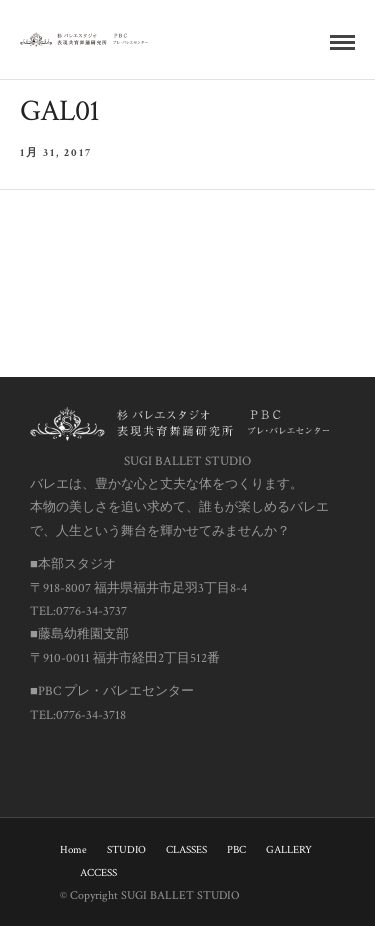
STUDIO (126, 850)
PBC (236, 850)
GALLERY (289, 850)
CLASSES (186, 850)
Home (73, 850)
